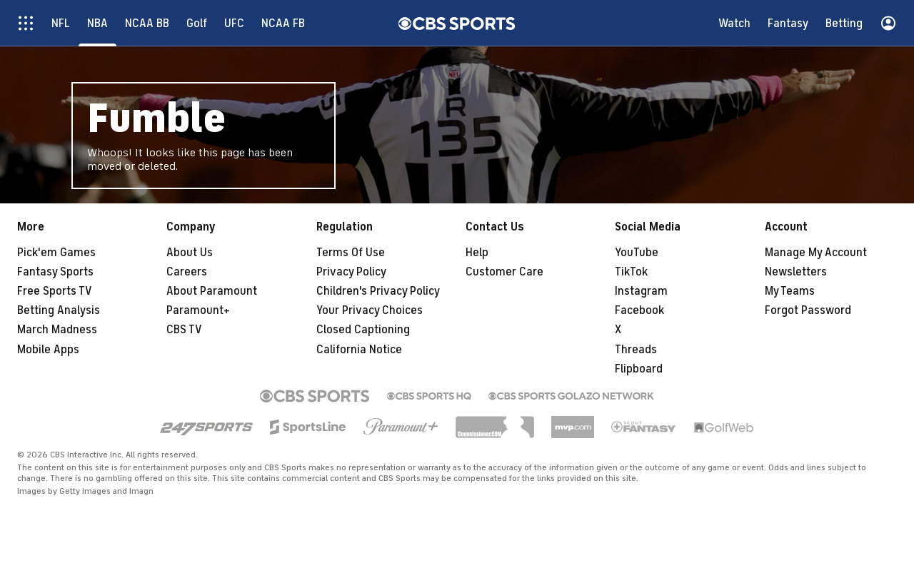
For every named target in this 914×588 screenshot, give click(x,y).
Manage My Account (816, 253)
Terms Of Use (351, 253)
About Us (190, 253)
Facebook (639, 310)
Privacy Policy (351, 272)
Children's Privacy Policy (378, 291)
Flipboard (639, 369)
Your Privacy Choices (370, 310)
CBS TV (184, 330)
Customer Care (504, 272)
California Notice (359, 350)
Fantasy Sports (55, 272)
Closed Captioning (363, 330)
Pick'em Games (56, 253)
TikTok (631, 272)
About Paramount (212, 291)
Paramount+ (198, 310)
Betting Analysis (59, 310)
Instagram (641, 291)
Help (477, 253)
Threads (636, 350)
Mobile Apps (48, 350)
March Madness (57, 330)
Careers (187, 272)
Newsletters (796, 272)
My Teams (790, 291)
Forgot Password (808, 310)
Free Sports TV (55, 291)
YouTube (637, 253)
